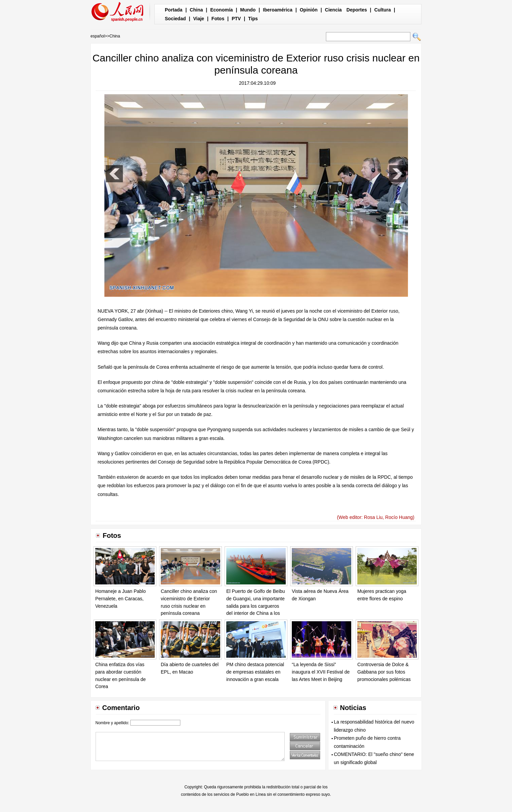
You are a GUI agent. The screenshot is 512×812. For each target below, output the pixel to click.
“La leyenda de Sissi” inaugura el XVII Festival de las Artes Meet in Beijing (321, 672)
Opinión (309, 10)
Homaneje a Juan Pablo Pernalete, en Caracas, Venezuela (120, 598)
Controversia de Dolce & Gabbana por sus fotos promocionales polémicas (384, 672)
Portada (174, 10)
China (196, 10)
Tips (253, 19)
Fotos (218, 19)
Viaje (199, 19)
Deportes (357, 10)
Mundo (248, 10)
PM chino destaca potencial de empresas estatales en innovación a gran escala (255, 672)
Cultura (382, 10)
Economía (221, 10)
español (98, 36)
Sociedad (175, 19)
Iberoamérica (278, 10)
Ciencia (333, 10)
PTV (236, 19)
